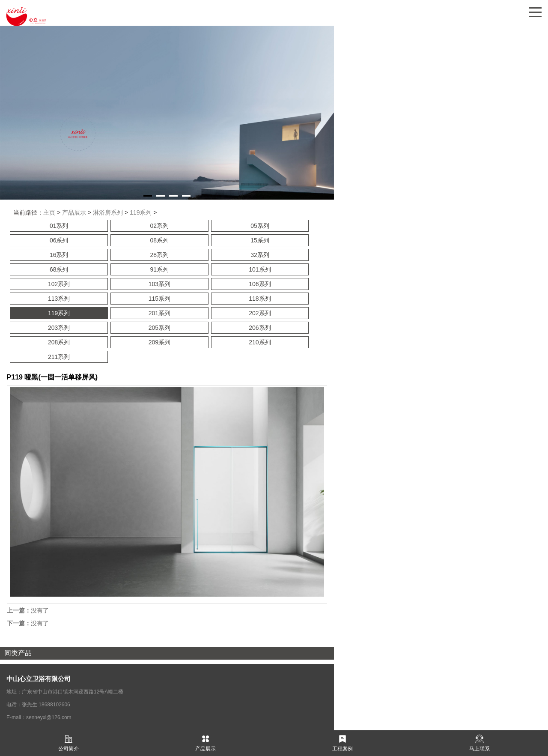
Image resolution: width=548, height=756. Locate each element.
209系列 (159, 342)
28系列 (160, 255)
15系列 (260, 240)
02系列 (160, 226)
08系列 (160, 240)
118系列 (260, 299)
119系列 (141, 212)
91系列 (160, 269)
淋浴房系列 (108, 212)
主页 (49, 212)
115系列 (159, 299)
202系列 (260, 313)
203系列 (59, 328)
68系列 (59, 269)
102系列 (59, 284)
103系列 (159, 284)
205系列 (159, 328)
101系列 (260, 269)
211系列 (59, 357)
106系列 (260, 284)
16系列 (59, 255)
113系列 (59, 299)
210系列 (260, 342)
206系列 (260, 328)
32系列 (260, 255)
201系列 (159, 313)
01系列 (59, 226)
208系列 (59, 342)
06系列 (59, 240)
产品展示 (74, 212)
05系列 (260, 226)
